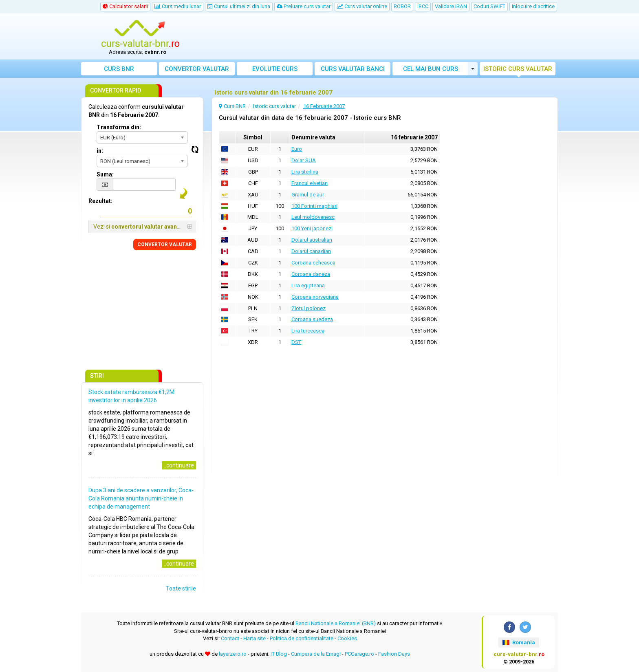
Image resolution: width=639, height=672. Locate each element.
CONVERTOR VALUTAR (165, 245)
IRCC (423, 6)
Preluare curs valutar (304, 6)
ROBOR (402, 6)
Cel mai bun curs (431, 69)
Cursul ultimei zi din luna (239, 6)
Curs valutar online (362, 6)
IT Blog (279, 654)
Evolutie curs (275, 69)
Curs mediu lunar (178, 6)
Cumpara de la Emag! (316, 654)
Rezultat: (100, 201)
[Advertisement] (379, 37)
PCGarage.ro (359, 654)
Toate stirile (181, 588)
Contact (230, 638)
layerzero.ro (233, 654)
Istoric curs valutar (518, 69)
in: (100, 151)
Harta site (254, 638)
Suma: (105, 174)
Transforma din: (119, 127)
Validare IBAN (451, 6)
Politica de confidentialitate (302, 638)
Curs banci (353, 69)
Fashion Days (394, 654)
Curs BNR (119, 69)
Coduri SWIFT (489, 6)
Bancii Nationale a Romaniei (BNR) (336, 623)
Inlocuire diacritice (533, 6)
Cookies (347, 638)
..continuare (179, 465)
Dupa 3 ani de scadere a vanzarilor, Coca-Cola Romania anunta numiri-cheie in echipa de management (141, 498)
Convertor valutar (197, 69)
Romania (519, 642)
